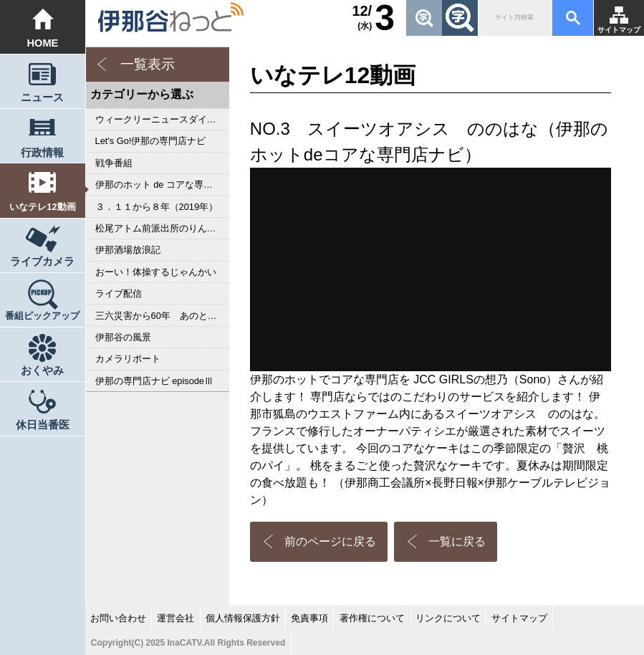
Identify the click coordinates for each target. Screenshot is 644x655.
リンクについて (448, 618)
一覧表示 (148, 64)
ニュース (42, 97)
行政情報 (42, 153)
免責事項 (309, 618)
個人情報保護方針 (243, 618)
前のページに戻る (330, 541)
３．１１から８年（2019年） (157, 207)
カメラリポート (128, 359)
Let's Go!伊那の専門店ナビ (151, 141)
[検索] (514, 18)
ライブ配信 (119, 293)
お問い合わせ (118, 618)
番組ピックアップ (42, 316)
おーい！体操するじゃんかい (156, 272)
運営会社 (176, 618)
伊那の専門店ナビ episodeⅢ (154, 381)
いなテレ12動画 (42, 207)
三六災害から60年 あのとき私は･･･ (162, 316)
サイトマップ (619, 30)
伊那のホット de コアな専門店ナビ (162, 185)
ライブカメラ (42, 262)
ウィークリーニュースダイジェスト (162, 119)
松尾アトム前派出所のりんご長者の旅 (162, 228)
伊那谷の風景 (123, 337)
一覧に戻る (457, 541)
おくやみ (42, 370)
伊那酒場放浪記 (128, 250)
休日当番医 (43, 425)
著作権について (372, 618)
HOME (42, 43)
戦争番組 (114, 163)
